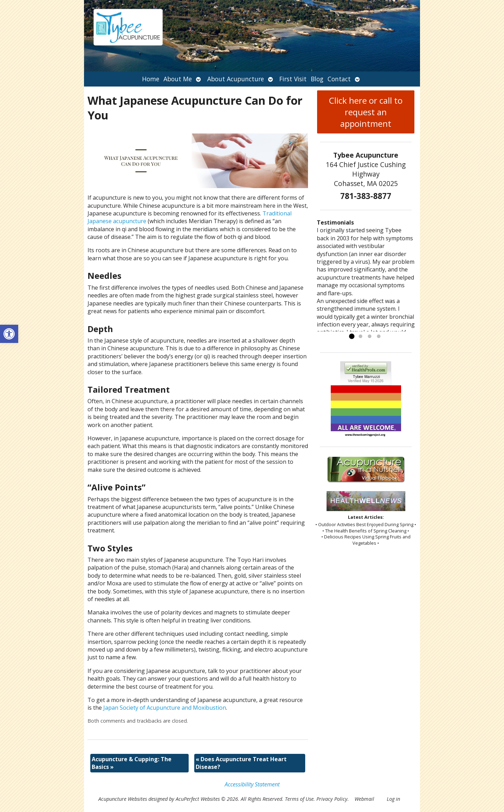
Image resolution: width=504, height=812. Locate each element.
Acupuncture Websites (123, 799)
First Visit (293, 79)
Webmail (364, 799)
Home (151, 79)
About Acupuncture (236, 79)
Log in (393, 799)
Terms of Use (299, 799)
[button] (9, 334)
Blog (317, 79)
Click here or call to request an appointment (366, 112)
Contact (339, 79)
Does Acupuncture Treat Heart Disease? (241, 763)
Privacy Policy (332, 799)
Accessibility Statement (252, 784)
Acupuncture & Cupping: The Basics (132, 763)
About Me (178, 79)
